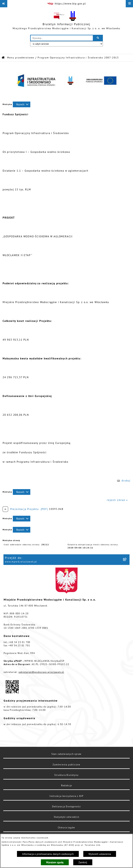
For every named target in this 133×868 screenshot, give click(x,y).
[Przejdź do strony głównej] (67, 21)
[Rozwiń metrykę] (22, 104)
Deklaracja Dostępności (67, 806)
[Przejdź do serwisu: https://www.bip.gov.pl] (66, 4)
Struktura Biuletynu (66, 775)
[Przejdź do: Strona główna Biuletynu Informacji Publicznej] (3, 58)
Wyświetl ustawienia (100, 854)
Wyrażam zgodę (55, 862)
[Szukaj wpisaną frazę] (98, 38)
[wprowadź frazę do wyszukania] (62, 38)
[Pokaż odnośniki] (4, 4)
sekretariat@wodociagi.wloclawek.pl (41, 672)
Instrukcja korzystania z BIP (66, 796)
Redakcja (66, 785)
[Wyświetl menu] (129, 4)
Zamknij (83, 862)
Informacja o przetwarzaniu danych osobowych (48, 854)
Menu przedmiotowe (21, 58)
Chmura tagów (67, 827)
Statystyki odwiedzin (67, 817)
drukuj (126, 481)
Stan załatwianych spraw (66, 754)
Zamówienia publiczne (66, 765)
